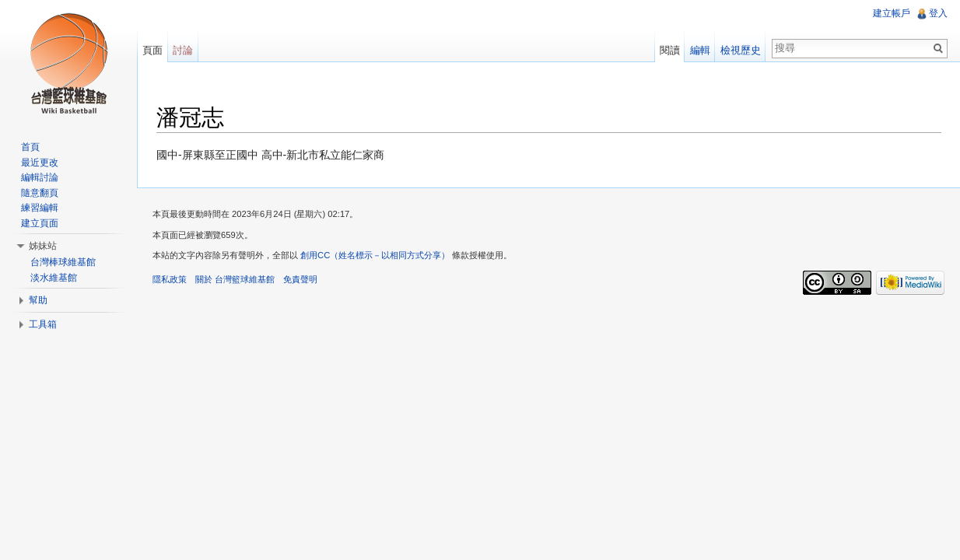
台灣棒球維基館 (63, 262)
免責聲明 (300, 279)
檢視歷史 (741, 50)
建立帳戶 (892, 13)
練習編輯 (40, 208)
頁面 (152, 50)
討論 (183, 50)
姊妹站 (43, 246)
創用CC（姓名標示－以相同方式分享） (375, 255)
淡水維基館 (54, 278)
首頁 (30, 147)
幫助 (38, 300)
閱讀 (670, 50)
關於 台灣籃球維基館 (235, 279)
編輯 (700, 50)
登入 (938, 13)
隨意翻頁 (40, 193)
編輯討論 (40, 177)
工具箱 (43, 324)
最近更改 (40, 163)
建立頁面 (40, 223)
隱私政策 (170, 279)
